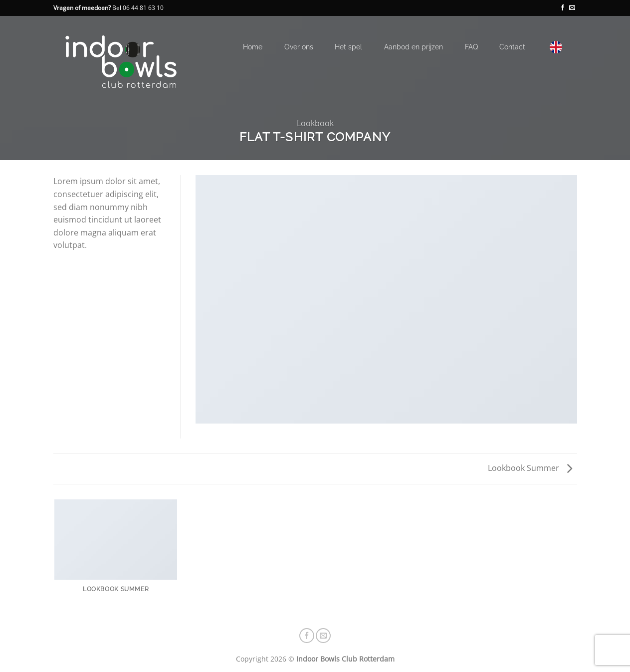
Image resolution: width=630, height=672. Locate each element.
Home (253, 47)
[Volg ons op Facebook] (563, 8)
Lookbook (315, 123)
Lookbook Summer (530, 468)
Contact (512, 47)
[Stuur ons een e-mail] (572, 8)
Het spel (348, 47)
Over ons (299, 47)
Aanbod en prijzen (414, 47)
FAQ (471, 47)
